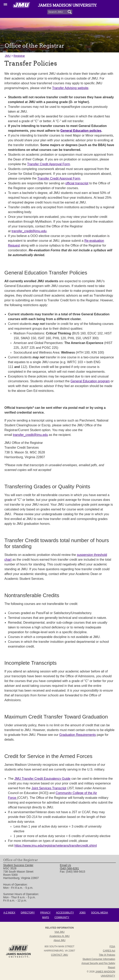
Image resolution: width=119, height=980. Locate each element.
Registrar (19, 56)
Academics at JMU (60, 936)
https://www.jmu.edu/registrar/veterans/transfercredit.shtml (56, 846)
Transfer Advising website (70, 88)
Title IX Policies (107, 955)
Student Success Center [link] (18, 865)
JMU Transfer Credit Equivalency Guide (42, 779)
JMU (8, 56)
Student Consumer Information (99, 959)
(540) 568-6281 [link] (69, 868)
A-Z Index (9, 913)
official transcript (77, 183)
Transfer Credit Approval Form (49, 164)
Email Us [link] (65, 865)
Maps (46, 917)
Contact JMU (60, 955)
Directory (28, 913)
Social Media (100, 913)
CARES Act (109, 951)
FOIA (112, 947)
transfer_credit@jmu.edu (29, 231)
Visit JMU (59, 932)
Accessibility (65, 913)
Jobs (82, 913)
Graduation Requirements (78, 735)
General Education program (90, 381)
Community (62, 917)
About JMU (59, 940)
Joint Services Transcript (49, 788)
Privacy (45, 913)
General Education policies (81, 131)
